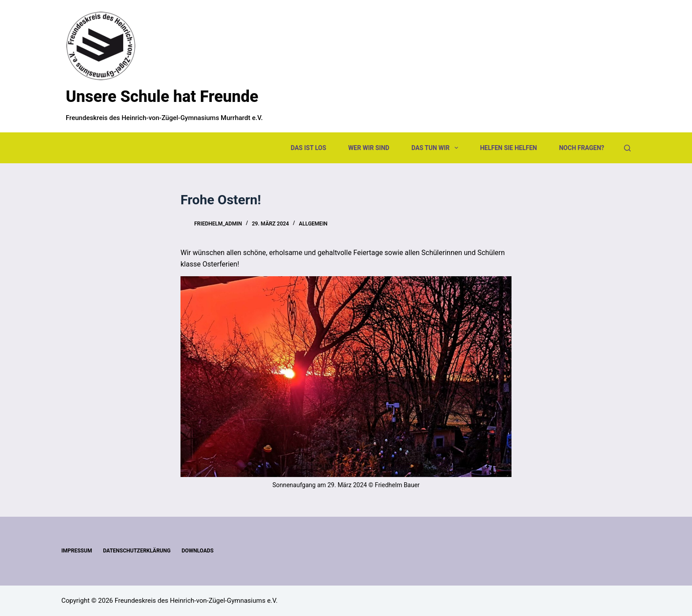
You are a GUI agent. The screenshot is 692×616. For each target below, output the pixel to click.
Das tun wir (436, 148)
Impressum (77, 551)
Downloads (197, 551)
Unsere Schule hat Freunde (162, 97)
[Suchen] (627, 148)
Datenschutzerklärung (137, 551)
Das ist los (308, 148)
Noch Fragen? (582, 148)
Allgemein (313, 224)
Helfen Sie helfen (509, 148)
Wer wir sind (369, 148)
